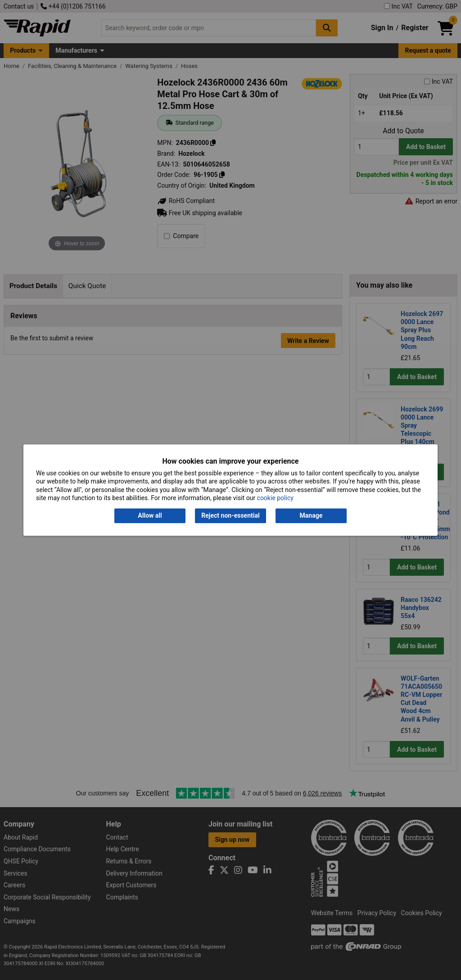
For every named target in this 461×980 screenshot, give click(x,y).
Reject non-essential (230, 516)
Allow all (150, 516)
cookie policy (275, 498)
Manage (311, 516)
